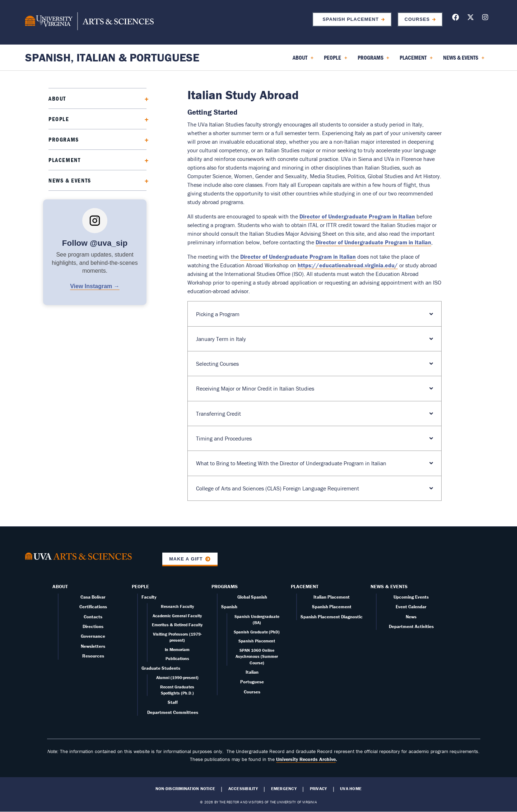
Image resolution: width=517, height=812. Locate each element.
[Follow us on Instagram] (485, 19)
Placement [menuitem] (416, 60)
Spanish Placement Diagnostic (332, 617)
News (411, 617)
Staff (173, 702)
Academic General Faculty (177, 616)
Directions (93, 626)
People (59, 119)
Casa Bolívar (93, 597)
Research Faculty (177, 606)
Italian (252, 672)
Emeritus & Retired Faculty (177, 625)
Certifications (93, 607)
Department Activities (411, 626)
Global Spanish (252, 597)
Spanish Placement (349, 19)
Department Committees (173, 712)
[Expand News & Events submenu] (144, 180)
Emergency (284, 789)
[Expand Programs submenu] (144, 139)
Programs (64, 139)
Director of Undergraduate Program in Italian (357, 216)
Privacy (318, 789)
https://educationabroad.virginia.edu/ (348, 265)
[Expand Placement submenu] (144, 160)
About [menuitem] (303, 60)
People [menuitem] (336, 60)
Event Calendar (411, 607)
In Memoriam (177, 649)
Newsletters (93, 646)
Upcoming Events (411, 597)
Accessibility (243, 789)
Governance (93, 636)
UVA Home (351, 789)
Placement (64, 160)
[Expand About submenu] (144, 98)
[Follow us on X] (471, 19)
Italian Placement (332, 597)
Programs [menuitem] (374, 60)
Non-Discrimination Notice (185, 789)
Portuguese (252, 682)
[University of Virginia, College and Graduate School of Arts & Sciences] (89, 22)
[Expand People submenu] (144, 119)
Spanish (229, 607)
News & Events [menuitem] (464, 60)
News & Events (70, 180)
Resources (93, 656)
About (57, 98)
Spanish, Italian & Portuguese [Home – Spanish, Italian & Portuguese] (112, 57)
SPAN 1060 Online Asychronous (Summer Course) (257, 656)
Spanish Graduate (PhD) (257, 632)
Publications (177, 658)
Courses (417, 19)
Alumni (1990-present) (177, 677)
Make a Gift (186, 559)
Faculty (149, 597)
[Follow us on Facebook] (455, 19)
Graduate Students (161, 668)
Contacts (93, 617)
